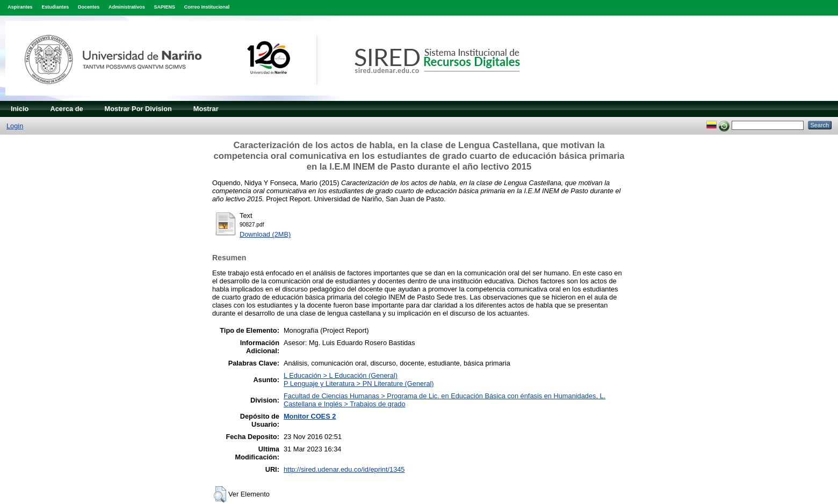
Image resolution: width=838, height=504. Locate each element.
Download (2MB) (265, 234)
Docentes (89, 7)
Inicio (20, 109)
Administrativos (127, 7)
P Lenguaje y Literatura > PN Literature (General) (359, 384)
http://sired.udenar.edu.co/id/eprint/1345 (344, 469)
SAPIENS (165, 7)
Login (15, 126)
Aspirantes (20, 7)
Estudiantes (55, 7)
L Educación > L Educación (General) (341, 375)
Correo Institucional (207, 7)
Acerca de (66, 109)
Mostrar (206, 109)
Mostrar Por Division (138, 109)
